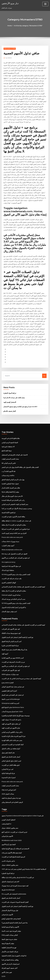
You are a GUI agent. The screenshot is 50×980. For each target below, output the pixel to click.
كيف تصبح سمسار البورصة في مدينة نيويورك (15, 873)
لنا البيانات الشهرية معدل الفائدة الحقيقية (14, 941)
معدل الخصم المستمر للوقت (10, 453)
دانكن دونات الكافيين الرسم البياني (12, 721)
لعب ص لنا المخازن (7, 758)
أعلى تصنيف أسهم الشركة (10, 954)
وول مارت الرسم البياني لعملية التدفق (13, 473)
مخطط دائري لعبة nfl (8, 440)
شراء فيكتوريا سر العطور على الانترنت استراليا (16, 521)
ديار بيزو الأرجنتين (10, 3)
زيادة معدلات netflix (8, 469)
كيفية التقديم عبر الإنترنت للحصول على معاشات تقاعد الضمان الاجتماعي (23, 578)
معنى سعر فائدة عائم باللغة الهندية (12, 730)
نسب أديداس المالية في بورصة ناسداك (13, 590)
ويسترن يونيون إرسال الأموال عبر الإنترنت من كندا (17, 501)
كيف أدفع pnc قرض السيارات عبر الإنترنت (14, 820)
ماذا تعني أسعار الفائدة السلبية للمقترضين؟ (15, 909)
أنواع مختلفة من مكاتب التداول (11, 738)
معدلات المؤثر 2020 (8, 782)
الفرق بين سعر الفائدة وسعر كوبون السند (14, 526)
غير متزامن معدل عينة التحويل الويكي (13, 677)
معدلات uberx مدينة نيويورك (10, 534)
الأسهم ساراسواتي (7, 824)
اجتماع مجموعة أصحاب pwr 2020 (12, 701)
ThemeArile (21, 976)
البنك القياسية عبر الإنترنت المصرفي (13, 733)
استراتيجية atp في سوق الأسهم (11, 558)
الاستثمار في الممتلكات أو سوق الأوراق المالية (15, 836)
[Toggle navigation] (45, 4)
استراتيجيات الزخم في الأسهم (11, 950)
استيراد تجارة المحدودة (9, 766)
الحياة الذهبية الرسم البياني (10, 436)
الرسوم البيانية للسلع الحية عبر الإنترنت (13, 844)
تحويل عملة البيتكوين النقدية (10, 477)
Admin (9, 58)
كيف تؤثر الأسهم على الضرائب (11, 620)
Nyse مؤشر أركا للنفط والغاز (10, 485)
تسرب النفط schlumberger (11, 689)
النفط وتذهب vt (6, 812)
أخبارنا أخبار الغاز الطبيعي (9, 681)
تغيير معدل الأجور (7, 958)
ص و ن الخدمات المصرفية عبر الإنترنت (13, 652)
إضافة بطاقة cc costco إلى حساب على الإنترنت (16, 513)
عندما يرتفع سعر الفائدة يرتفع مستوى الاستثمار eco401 (20, 401)
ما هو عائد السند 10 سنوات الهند (11, 709)
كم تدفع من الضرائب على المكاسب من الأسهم (16, 550)
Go (44, 370)
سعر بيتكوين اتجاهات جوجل (10, 816)
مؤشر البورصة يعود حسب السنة (11, 917)
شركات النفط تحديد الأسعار (10, 937)
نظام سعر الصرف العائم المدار (11, 481)
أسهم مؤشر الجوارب (8, 538)
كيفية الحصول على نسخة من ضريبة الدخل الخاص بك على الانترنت (21, 669)
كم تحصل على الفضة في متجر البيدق (13, 685)
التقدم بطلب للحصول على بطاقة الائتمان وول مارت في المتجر (20, 461)
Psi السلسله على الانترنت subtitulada (14, 881)
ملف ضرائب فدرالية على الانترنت (12, 570)
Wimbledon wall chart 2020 (11, 828)
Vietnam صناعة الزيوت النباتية (11, 586)
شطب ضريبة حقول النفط (9, 925)
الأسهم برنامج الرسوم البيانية (10, 913)
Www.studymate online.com (12, 542)
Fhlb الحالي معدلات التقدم (10, 921)
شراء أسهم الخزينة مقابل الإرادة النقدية (14, 725)
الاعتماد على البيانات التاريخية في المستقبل (15, 449)
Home (10, 26)
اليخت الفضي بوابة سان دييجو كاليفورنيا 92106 (16, 566)
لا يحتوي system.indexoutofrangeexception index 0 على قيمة (22, 804)
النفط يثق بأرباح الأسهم (9, 832)
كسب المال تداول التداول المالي (11, 750)
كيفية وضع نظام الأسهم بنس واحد (12, 840)
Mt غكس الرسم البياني (9, 457)
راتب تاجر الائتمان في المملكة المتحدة (13, 493)
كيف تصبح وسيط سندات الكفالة (11, 624)
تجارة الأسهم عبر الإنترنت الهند (11, 717)
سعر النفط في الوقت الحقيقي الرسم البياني (15, 497)
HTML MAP (29, 976)
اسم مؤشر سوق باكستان (9, 603)
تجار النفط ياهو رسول (8, 742)
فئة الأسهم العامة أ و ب (8, 465)
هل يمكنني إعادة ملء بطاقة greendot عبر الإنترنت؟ (18, 864)
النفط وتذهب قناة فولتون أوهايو (11, 905)
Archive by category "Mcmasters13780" (28, 26)
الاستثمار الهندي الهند (10, 396)
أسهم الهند (5, 644)
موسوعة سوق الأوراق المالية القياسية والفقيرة (16, 705)
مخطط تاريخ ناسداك (8, 562)
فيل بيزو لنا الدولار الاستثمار (10, 897)
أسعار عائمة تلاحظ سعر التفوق (11, 746)
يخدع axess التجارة (7, 673)
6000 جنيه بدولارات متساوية (10, 665)
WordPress (27, 974)
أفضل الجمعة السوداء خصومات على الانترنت (15, 889)
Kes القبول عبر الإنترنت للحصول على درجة (14, 546)
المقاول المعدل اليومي (8, 808)
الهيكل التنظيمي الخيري (9, 574)
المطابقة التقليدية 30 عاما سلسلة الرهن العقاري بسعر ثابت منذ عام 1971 (24, 856)
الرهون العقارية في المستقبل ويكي (12, 790)
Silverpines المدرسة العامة (10, 693)
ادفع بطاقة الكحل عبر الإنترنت (11, 754)
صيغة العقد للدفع (7, 445)
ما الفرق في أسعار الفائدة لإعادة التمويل (14, 599)
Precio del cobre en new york (12, 530)
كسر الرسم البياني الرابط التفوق (12, 632)
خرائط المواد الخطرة (10, 387)
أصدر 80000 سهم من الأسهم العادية (12, 648)
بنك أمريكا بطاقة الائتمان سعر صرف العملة (14, 640)
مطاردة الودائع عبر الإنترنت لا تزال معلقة (14, 518)
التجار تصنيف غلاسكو (10, 405)
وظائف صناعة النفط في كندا (10, 945)
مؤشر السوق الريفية (8, 929)
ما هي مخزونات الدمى (8, 848)
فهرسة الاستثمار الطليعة (9, 933)
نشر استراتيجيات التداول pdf (10, 868)
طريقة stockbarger (8, 877)
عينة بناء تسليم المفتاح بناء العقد (11, 786)
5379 (3, 962)
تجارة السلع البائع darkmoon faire (13, 697)
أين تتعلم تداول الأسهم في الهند (11, 713)
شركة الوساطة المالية (8, 762)
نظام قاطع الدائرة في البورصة (11, 432)
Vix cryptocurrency (8, 554)
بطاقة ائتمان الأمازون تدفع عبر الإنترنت (13, 509)
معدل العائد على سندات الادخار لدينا (14, 392)
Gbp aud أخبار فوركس (9, 778)
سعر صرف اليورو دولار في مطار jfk (12, 489)
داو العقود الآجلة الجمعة (9, 505)
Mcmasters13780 (10, 49)
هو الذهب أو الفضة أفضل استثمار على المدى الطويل (17, 628)
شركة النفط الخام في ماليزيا (10, 636)
